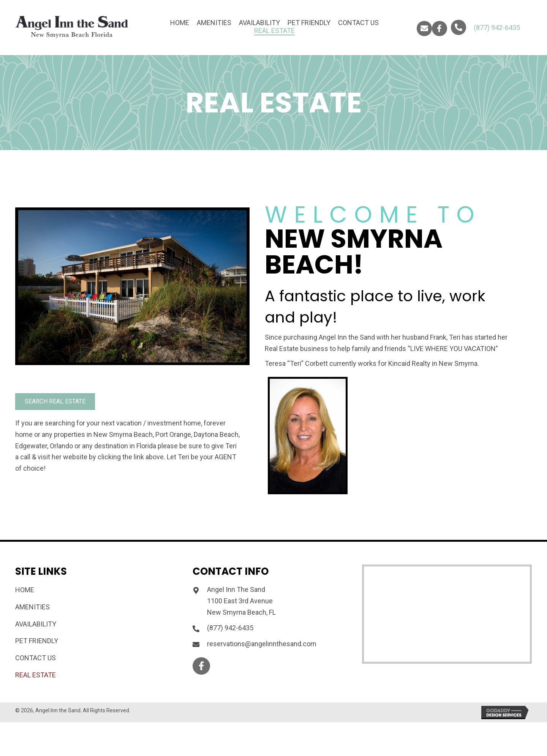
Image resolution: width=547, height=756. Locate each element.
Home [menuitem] (25, 590)
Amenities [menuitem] (32, 607)
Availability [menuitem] (36, 624)
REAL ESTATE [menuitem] (36, 675)
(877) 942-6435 (497, 28)
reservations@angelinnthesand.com (262, 644)
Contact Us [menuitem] (36, 658)
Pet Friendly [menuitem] (37, 641)
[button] (424, 28)
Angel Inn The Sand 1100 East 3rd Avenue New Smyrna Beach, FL (241, 601)
